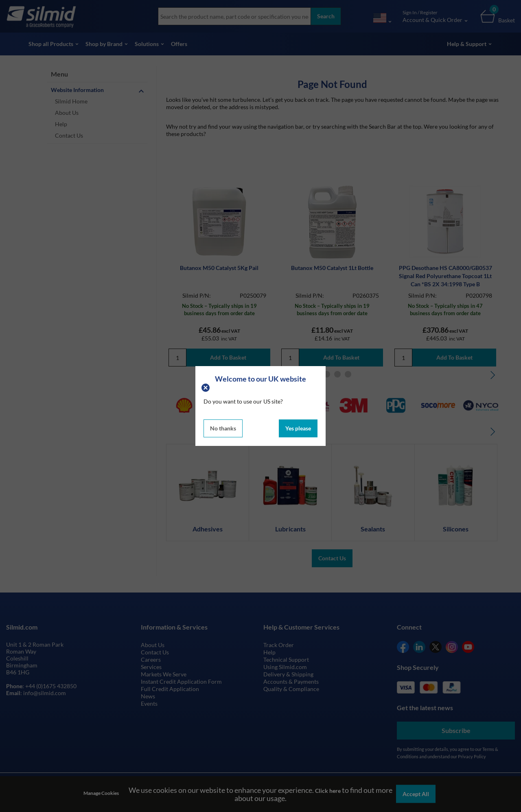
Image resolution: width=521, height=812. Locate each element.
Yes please (298, 428)
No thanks (223, 428)
